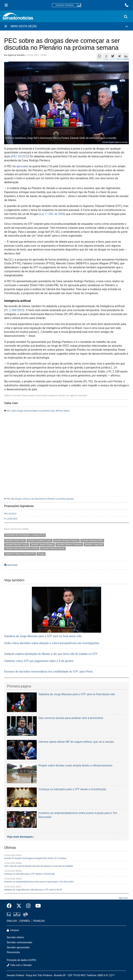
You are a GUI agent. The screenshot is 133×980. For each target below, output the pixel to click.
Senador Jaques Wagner (42, 544)
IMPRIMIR (11, 565)
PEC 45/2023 (20, 156)
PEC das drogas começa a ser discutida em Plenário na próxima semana (40, 499)
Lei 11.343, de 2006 (52, 214)
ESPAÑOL (25, 921)
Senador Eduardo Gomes (53, 548)
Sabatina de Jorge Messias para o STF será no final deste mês (43, 636)
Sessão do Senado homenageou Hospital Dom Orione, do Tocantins (35, 858)
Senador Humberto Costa (39, 540)
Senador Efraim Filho (15, 540)
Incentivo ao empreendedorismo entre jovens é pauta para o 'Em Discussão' (39, 882)
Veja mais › (124, 898)
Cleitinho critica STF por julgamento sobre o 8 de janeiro (39, 661)
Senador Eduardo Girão (92, 540)
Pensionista (13, 952)
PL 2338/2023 (11, 519)
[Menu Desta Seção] (66, 26)
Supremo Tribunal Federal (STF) (20, 554)
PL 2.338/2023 (14, 310)
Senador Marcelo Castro (17, 544)
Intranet (13, 930)
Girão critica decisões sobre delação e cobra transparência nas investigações (52, 643)
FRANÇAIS (39, 921)
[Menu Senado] (6, 5)
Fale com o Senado (19, 965)
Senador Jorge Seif (94, 544)
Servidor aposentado (18, 948)
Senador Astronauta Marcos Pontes (22, 548)
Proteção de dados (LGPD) (21, 960)
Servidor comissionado (19, 942)
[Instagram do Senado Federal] (28, 906)
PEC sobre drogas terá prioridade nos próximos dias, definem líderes (38, 411)
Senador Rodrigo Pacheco (66, 540)
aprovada (22, 166)
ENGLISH (12, 921)
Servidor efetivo (15, 937)
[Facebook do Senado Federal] (10, 906)
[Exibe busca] (126, 17)
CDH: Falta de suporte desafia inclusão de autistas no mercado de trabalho (39, 866)
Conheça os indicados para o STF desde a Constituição (30, 874)
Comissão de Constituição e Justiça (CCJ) (25, 535)
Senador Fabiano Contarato (69, 544)
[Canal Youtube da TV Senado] (37, 906)
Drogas (41, 554)
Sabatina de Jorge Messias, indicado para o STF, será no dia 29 (33, 890)
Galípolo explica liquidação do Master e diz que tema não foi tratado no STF (51, 654)
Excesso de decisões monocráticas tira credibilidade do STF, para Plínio (48, 672)
